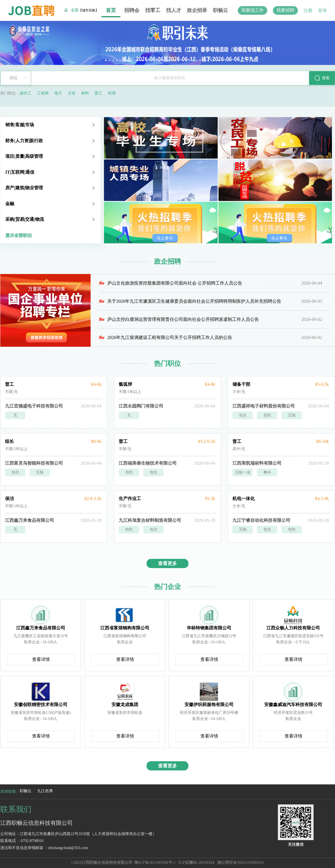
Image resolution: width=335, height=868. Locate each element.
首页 (111, 10)
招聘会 (132, 10)
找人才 (174, 10)
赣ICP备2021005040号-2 (155, 863)
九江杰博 (45, 791)
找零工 (153, 10)
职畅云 (220, 10)
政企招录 (197, 10)
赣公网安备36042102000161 (241, 863)
